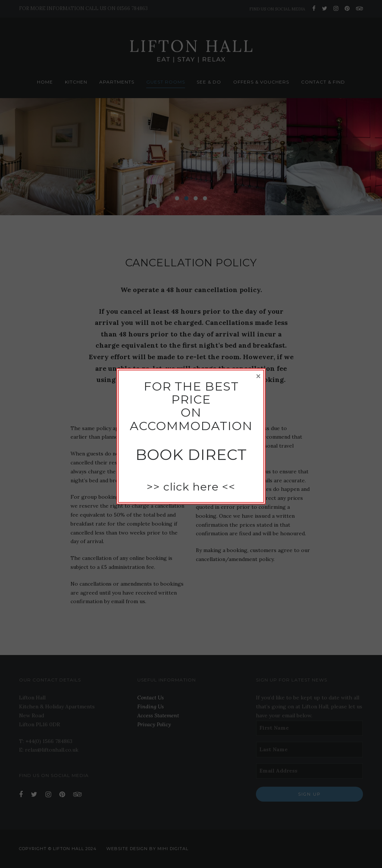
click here (191, 487)
